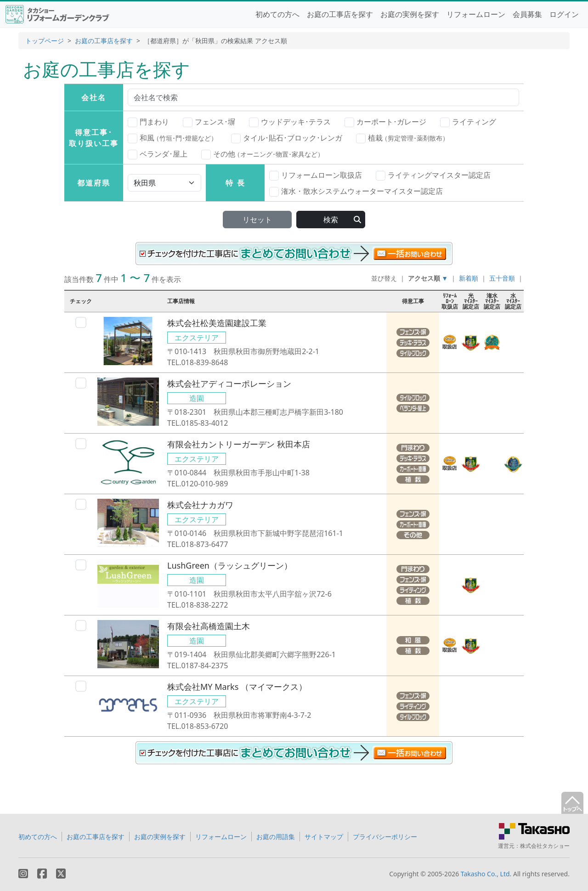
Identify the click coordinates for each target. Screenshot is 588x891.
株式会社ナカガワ (200, 505)
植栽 (402, 138)
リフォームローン (476, 14)
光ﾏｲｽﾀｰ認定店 (471, 301)
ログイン (564, 14)
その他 (263, 154)
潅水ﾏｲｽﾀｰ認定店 (492, 301)
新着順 (469, 278)
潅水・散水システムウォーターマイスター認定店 (356, 192)
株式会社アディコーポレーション (229, 383)
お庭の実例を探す (410, 14)
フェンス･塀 (209, 122)
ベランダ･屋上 (158, 154)
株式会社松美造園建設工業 (217, 323)
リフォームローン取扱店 (316, 175)
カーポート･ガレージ (385, 122)
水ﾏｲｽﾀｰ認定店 (513, 301)
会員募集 (527, 14)
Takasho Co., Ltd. (486, 874)
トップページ (45, 41)
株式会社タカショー (545, 846)
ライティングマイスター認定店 (433, 175)
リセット (257, 220)
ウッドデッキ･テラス (290, 122)
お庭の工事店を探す (340, 14)
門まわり (148, 122)
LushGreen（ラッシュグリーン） (230, 565)
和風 (172, 138)
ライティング (468, 122)
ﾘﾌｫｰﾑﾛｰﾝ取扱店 (450, 301)
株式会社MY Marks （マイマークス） (237, 687)
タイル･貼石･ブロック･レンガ (287, 138)
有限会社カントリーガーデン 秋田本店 (239, 444)
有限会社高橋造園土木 (209, 626)
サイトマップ (324, 837)
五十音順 (502, 278)
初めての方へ (277, 14)
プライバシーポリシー (385, 837)
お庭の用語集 (276, 837)
